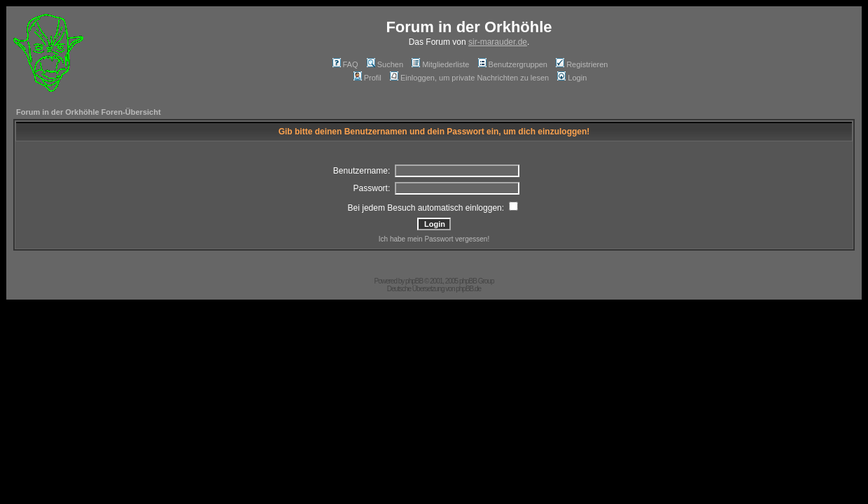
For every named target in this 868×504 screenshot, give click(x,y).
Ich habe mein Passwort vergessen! (434, 239)
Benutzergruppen (513, 64)
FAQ (345, 64)
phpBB (414, 281)
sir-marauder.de (498, 42)
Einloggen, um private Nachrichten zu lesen (469, 78)
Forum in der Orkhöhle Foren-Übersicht (89, 112)
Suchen (385, 64)
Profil (367, 78)
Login (572, 78)
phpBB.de (468, 289)
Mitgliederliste (440, 64)
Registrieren (582, 64)
